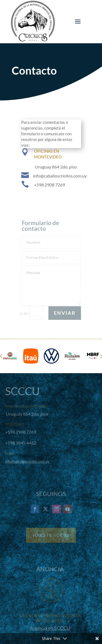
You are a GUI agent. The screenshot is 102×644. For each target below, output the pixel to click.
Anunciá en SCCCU (50, 628)
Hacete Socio (51, 535)
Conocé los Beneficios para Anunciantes (50, 618)
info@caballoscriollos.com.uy (27, 461)
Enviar (64, 313)
